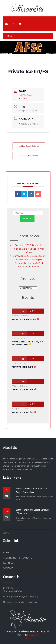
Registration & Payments (18, 558)
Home (6, 553)
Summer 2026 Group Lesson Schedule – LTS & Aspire (33, 512)
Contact (8, 568)
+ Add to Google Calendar (29, 146)
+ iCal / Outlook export (29, 156)
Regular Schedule (29, 124)
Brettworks (34, 635)
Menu (10, 36)
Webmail (28, 639)
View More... (8, 533)
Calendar (9, 563)
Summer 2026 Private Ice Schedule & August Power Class (29, 249)
